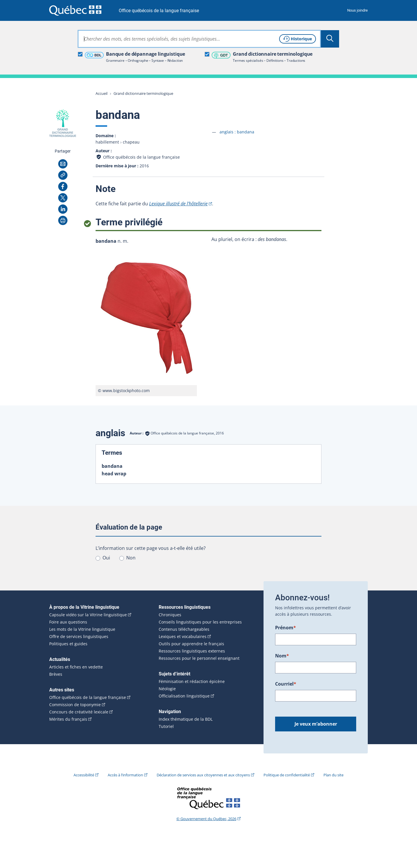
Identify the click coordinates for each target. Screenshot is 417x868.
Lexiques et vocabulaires (183, 637)
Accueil (101, 93)
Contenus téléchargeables (184, 629)
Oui (106, 558)
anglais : (237, 132)
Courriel (286, 684)
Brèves (56, 674)
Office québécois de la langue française (159, 11)
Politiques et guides (68, 644)
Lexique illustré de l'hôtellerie (178, 204)
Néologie (167, 689)
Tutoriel (166, 726)
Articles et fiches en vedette (76, 667)
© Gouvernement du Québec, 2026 (206, 819)
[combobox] (199, 39)
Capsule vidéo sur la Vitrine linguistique (88, 615)
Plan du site (333, 775)
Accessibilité (84, 775)
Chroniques (170, 615)
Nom (282, 656)
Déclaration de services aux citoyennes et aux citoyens (203, 775)
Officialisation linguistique (184, 696)
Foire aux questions (68, 622)
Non (131, 558)
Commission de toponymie (75, 705)
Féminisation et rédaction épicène (192, 682)
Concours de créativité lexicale (79, 712)
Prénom (286, 628)
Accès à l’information (125, 775)
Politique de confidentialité (287, 775)
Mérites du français (68, 719)
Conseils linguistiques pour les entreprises (200, 622)
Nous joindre (357, 10)
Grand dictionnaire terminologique (143, 93)
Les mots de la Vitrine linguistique (82, 629)
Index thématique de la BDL (186, 719)
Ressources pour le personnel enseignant (199, 658)
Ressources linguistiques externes (192, 651)
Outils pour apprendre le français (191, 644)
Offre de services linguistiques (79, 637)
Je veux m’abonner (316, 724)
